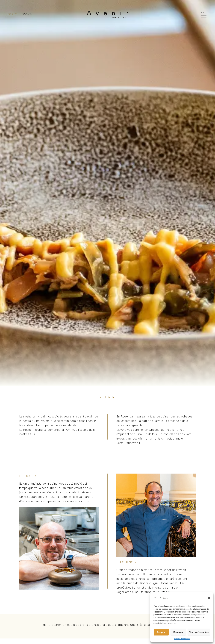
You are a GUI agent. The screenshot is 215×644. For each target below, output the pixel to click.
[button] (209, 598)
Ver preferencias (199, 632)
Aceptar (161, 632)
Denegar (178, 632)
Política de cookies (182, 639)
